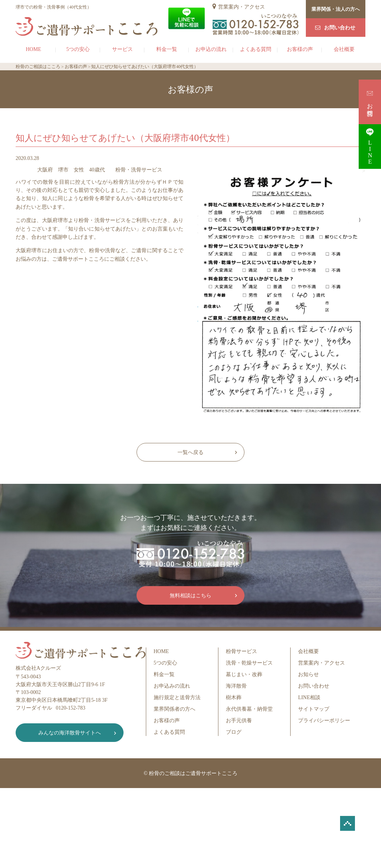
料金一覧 (167, 49)
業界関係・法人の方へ (336, 9)
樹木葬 (234, 697)
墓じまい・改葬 (244, 674)
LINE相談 (309, 697)
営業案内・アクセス (241, 7)
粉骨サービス (241, 651)
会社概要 (344, 49)
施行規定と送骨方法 (177, 697)
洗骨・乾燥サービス (249, 663)
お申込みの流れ (172, 686)
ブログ (234, 732)
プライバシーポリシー (324, 721)
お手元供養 (239, 721)
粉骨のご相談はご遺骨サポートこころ (193, 773)
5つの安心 (78, 49)
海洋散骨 (236, 686)
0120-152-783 (71, 708)
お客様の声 (300, 49)
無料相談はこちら (190, 596)
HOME (33, 49)
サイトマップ (314, 709)
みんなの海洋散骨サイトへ (70, 733)
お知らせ (308, 674)
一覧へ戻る (190, 452)
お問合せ (370, 102)
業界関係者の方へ (175, 709)
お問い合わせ (340, 28)
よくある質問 (256, 49)
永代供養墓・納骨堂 (249, 709)
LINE (370, 146)
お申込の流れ (211, 49)
